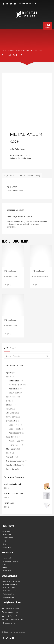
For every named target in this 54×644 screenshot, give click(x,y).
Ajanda (9, 373)
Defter (9, 401)
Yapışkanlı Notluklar (14, 465)
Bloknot (9, 405)
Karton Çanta (11, 469)
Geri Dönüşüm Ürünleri (15, 461)
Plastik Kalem (14, 389)
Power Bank (11, 417)
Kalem (9, 377)
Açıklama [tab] (9, 176)
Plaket (9, 453)
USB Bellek (10, 413)
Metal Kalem (27, 158)
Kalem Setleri (11, 397)
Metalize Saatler (15, 429)
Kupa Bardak (11, 437)
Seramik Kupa (14, 445)
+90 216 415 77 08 (29, 4)
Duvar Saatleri (12, 421)
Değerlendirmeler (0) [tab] (29, 176)
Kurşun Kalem (14, 393)
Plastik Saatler (14, 433)
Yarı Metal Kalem (15, 385)
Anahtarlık (10, 457)
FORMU (48, 26)
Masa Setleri (11, 449)
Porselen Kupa (14, 441)
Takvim (9, 409)
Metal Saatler (14, 425)
